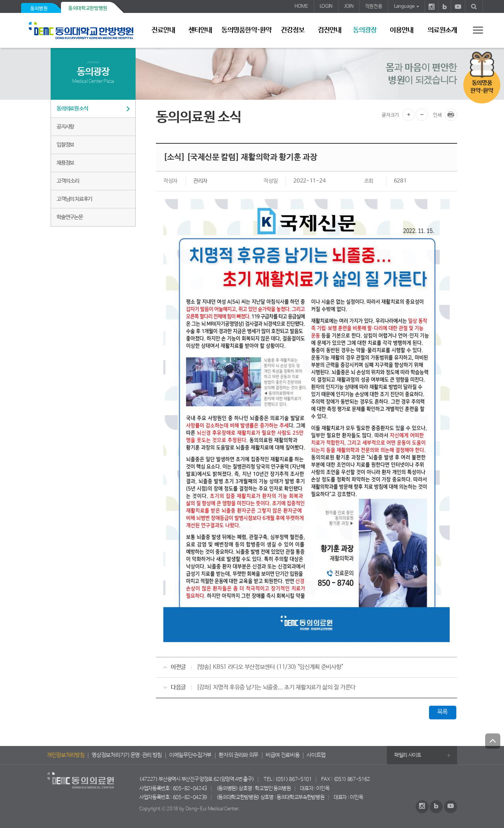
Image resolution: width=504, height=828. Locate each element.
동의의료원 (84, 30)
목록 (442, 712)
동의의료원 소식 (72, 108)
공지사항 (65, 127)
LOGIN (326, 6)
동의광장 (365, 30)
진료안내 (163, 30)
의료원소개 (442, 30)
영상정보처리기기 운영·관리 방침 (127, 755)
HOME (301, 6)
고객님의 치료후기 (74, 199)
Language (404, 6)
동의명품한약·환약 (246, 30)
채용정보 (65, 163)
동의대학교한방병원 (88, 8)
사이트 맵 (474, 30)
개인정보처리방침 (66, 755)
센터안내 (200, 30)
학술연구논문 (70, 217)
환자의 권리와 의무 (239, 755)
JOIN (349, 6)
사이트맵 (316, 755)
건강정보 (293, 30)
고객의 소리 (68, 181)
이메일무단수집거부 (190, 755)
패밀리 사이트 (408, 755)
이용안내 (402, 30)
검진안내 (330, 30)
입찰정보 (65, 145)
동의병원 (39, 9)
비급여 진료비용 (282, 755)
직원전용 (374, 6)
